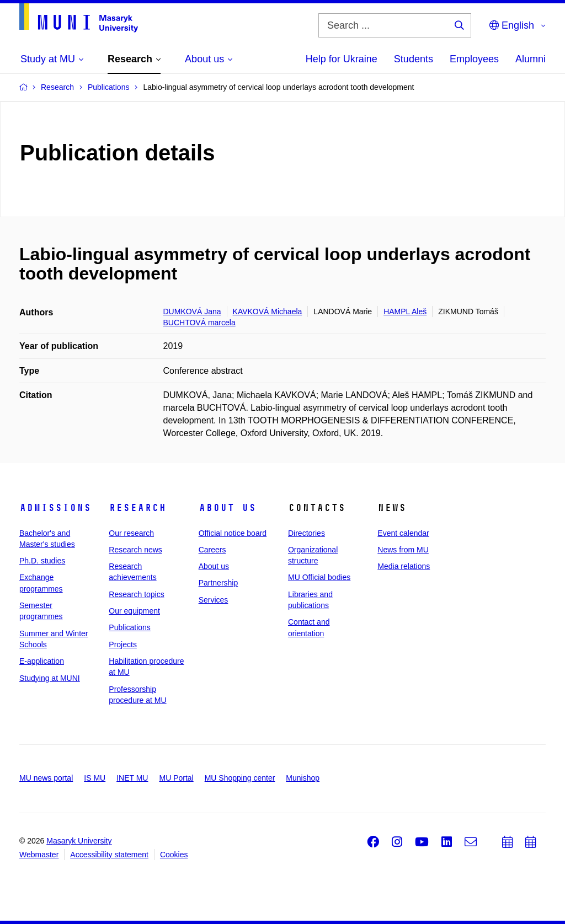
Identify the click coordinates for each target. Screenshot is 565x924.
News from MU (403, 550)
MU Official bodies (319, 577)
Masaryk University (79, 841)
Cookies (174, 855)
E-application (42, 661)
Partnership (218, 583)
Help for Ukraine (342, 59)
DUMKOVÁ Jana (192, 311)
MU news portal (46, 778)
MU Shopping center (240, 778)
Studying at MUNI (50, 678)
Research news (135, 550)
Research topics (136, 594)
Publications (130, 627)
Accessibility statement (109, 855)
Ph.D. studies (42, 561)
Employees (474, 59)
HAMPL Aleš (405, 311)
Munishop (303, 778)
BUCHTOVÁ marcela (199, 323)
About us (227, 508)
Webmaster (39, 855)
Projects (123, 644)
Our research (131, 533)
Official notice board (233, 533)
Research (137, 508)
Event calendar (403, 533)
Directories (307, 533)
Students (414, 59)
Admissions (55, 508)
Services (214, 600)
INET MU (132, 778)
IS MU (95, 778)
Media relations (404, 566)
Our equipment (134, 611)
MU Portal (176, 778)
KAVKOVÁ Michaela (268, 311)
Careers (212, 550)
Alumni (531, 59)
